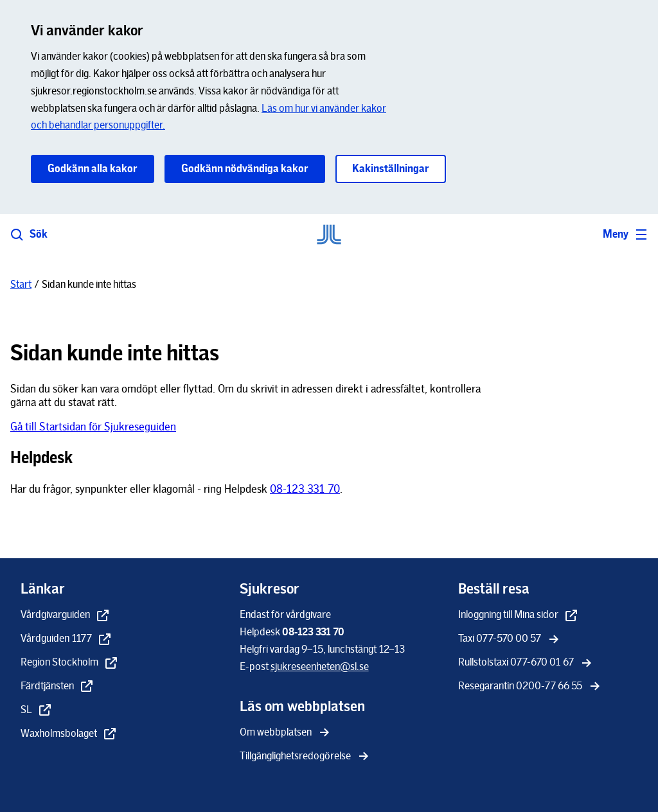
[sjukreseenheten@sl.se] (320, 666)
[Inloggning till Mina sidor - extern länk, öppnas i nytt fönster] (519, 616)
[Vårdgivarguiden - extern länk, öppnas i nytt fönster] (66, 616)
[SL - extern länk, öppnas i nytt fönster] (37, 711)
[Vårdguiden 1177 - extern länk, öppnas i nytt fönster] (67, 640)
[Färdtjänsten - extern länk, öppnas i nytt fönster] (58, 687)
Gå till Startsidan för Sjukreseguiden (93, 427)
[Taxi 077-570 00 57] (510, 640)
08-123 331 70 (305, 489)
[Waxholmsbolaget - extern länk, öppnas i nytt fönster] (69, 735)
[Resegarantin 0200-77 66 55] (530, 687)
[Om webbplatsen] (286, 733)
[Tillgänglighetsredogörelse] (306, 757)
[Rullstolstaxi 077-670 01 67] (526, 663)
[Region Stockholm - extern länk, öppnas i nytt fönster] (70, 663)
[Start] (21, 285)
